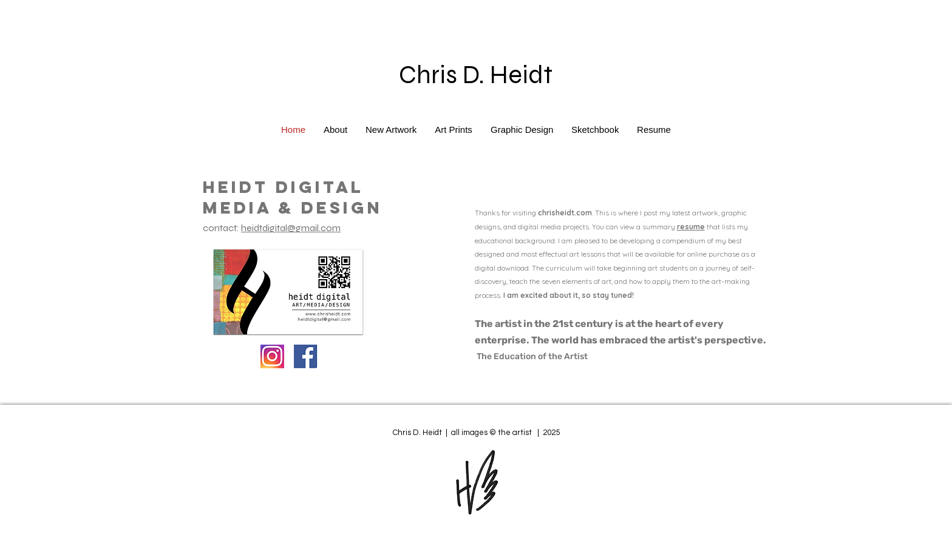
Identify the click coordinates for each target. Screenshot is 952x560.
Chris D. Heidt (476, 75)
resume (691, 227)
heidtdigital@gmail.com (291, 228)
